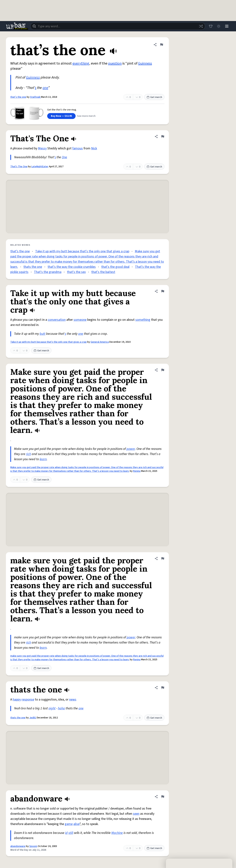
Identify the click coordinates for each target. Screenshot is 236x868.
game (69, 824)
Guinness (145, 63)
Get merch (154, 97)
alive (77, 824)
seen (136, 814)
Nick (94, 148)
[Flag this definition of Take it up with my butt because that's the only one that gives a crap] (163, 291)
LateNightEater (40, 167)
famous (78, 148)
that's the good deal (115, 267)
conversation (57, 320)
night (52, 708)
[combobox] (118, 26)
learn (43, 459)
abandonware (18, 846)
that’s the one (18, 97)
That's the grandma (48, 272)
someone (80, 320)
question (115, 63)
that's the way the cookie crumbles (72, 267)
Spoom (33, 846)
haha (61, 708)
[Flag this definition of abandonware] (163, 797)
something (143, 320)
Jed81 (33, 718)
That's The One (19, 167)
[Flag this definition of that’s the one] (162, 45)
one (45, 88)
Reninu (137, 471)
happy (17, 700)
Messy (42, 148)
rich (28, 454)
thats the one (33, 267)
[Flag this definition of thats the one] (163, 688)
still (71, 833)
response (28, 700)
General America (100, 342)
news (73, 700)
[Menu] (227, 26)
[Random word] (201, 26)
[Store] (211, 26)
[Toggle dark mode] (219, 26)
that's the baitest (103, 272)
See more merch (86, 116)
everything (81, 63)
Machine (117, 833)
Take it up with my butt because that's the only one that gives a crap (82, 251)
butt (42, 334)
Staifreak (35, 97)
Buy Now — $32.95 (61, 116)
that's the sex (76, 272)
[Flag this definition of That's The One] (163, 136)
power (131, 449)
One (64, 157)
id (66, 833)
